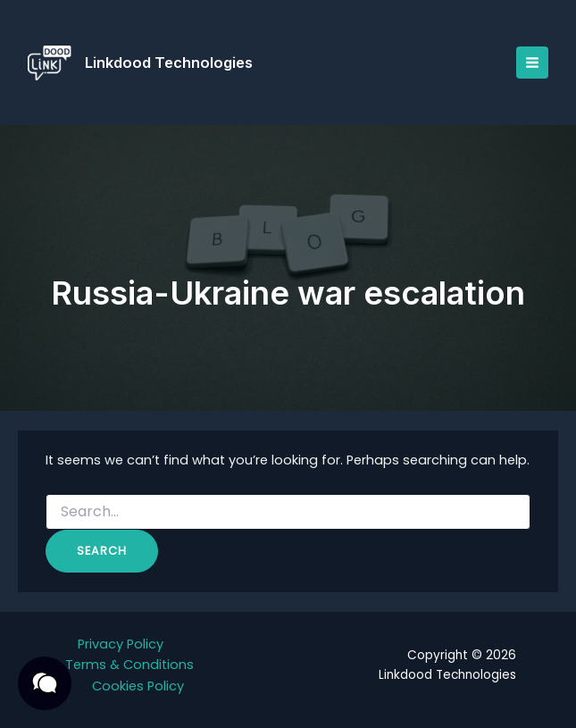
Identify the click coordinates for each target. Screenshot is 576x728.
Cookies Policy (138, 686)
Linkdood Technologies (171, 63)
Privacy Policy (121, 644)
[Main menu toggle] (531, 63)
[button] (45, 683)
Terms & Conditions (129, 665)
